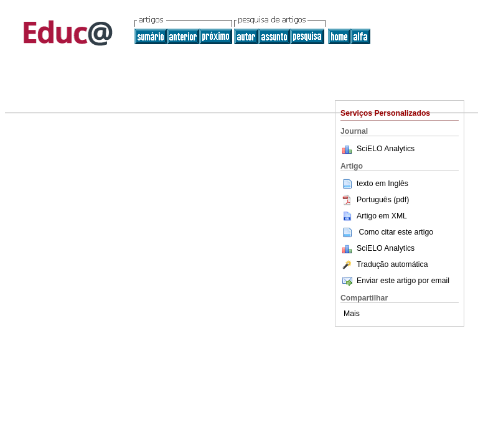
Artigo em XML (374, 216)
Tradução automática (384, 264)
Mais (352, 314)
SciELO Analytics (386, 149)
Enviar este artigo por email (395, 281)
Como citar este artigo (396, 232)
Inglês (398, 184)
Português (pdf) (375, 200)
